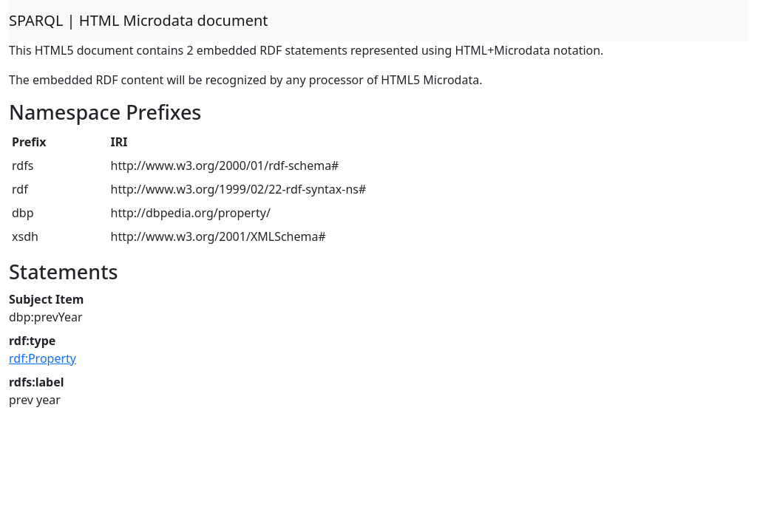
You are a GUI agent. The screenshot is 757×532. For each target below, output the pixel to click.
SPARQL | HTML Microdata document (139, 20)
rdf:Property (43, 358)
